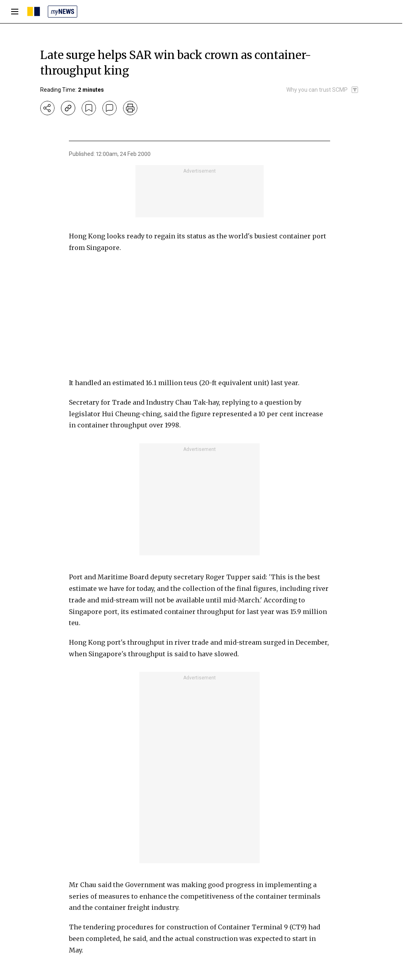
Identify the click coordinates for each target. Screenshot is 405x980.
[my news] (63, 12)
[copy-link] (68, 108)
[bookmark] (89, 108)
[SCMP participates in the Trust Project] (323, 90)
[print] (130, 108)
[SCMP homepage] (34, 12)
